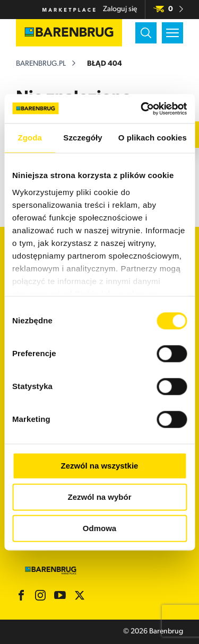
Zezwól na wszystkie (100, 466)
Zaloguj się (120, 9)
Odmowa (99, 528)
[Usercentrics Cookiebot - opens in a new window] (142, 109)
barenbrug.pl (41, 64)
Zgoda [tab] (30, 138)
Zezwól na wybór (99, 497)
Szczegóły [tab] (83, 138)
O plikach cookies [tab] (153, 138)
